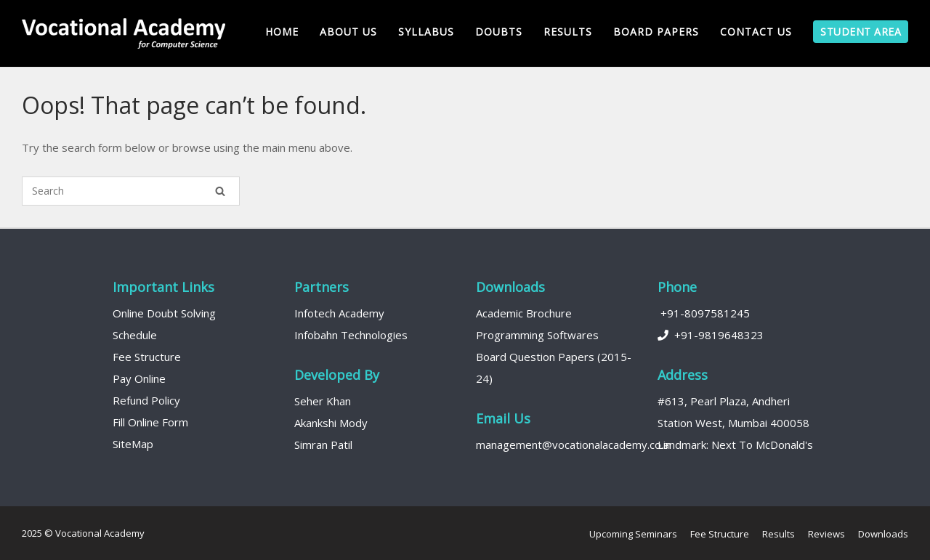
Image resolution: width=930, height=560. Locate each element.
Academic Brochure (524, 313)
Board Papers (656, 32)
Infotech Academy (339, 313)
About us (348, 32)
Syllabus (426, 32)
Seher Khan (323, 401)
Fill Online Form (150, 422)
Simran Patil (323, 445)
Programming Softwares (537, 335)
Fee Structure (147, 357)
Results (568, 32)
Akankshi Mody (331, 423)
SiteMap (133, 444)
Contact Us (756, 32)
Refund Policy (146, 400)
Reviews (826, 534)
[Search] (220, 191)
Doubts (499, 32)
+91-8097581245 (704, 313)
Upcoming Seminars (633, 534)
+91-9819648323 (711, 335)
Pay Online (139, 378)
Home (282, 32)
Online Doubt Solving (164, 313)
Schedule (135, 335)
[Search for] (131, 191)
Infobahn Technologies (351, 335)
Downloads (883, 534)
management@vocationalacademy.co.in (574, 445)
